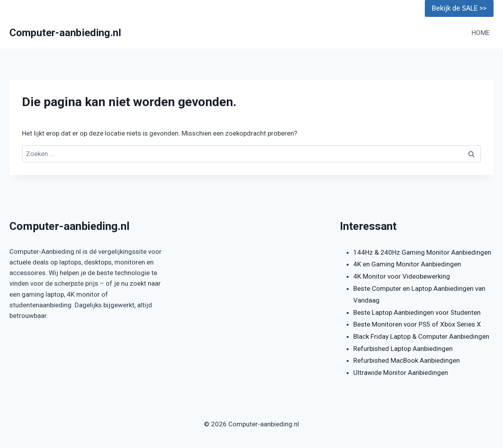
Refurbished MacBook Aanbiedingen (407, 360)
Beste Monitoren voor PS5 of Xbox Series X (417, 324)
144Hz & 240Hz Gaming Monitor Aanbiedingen (422, 252)
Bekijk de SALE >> (459, 8)
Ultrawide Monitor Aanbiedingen (401, 373)
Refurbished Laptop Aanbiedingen (403, 349)
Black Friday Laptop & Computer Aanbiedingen (421, 336)
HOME (481, 33)
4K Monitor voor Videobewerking (402, 276)
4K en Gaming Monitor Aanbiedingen (407, 264)
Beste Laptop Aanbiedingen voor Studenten (417, 312)
